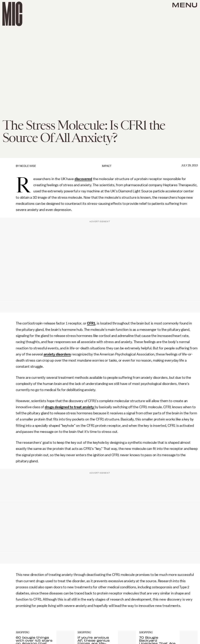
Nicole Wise (28, 166)
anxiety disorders (57, 354)
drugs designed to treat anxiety (70, 407)
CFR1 (91, 323)
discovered (83, 179)
